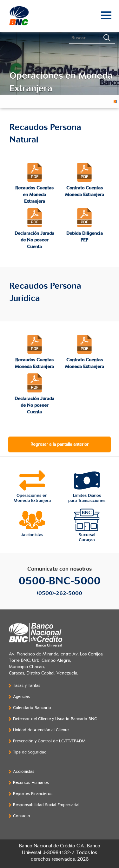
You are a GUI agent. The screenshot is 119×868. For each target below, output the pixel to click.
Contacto (22, 816)
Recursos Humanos (31, 783)
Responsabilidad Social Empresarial (46, 805)
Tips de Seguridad (30, 752)
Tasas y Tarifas (27, 686)
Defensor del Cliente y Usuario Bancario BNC (55, 719)
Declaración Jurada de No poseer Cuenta (34, 240)
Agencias (21, 697)
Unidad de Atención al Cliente (41, 730)
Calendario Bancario (32, 708)
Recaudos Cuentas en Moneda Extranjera (34, 195)
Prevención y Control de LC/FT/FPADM (49, 741)
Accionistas (24, 772)
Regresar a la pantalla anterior (60, 444)
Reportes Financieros (33, 794)
